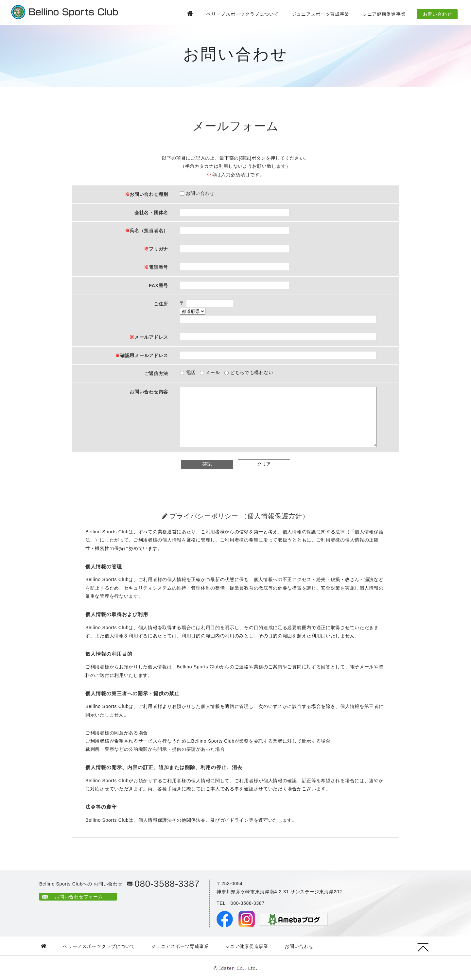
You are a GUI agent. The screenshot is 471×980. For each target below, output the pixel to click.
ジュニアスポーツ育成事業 (321, 14)
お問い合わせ (437, 14)
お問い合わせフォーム (79, 897)
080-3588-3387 (167, 884)
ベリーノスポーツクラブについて (243, 14)
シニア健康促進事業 (384, 14)
